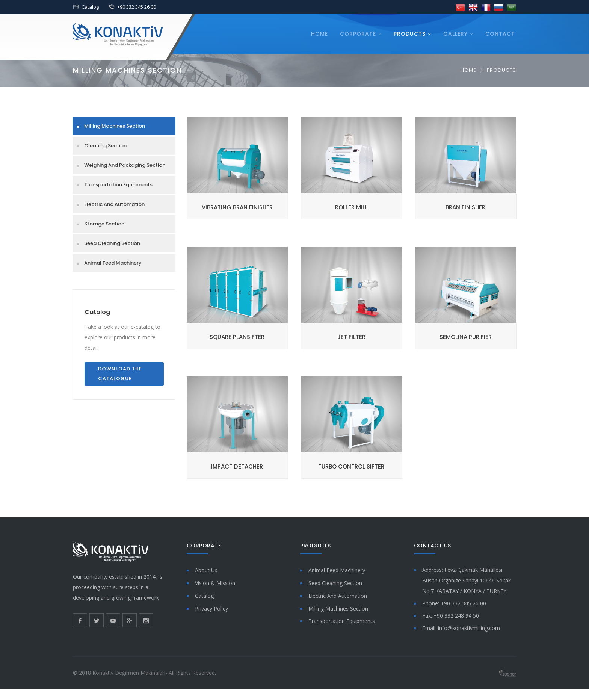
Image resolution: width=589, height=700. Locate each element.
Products (410, 34)
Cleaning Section (105, 146)
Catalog (90, 7)
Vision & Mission (215, 583)
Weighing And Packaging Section (125, 165)
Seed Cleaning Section (112, 243)
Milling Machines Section (115, 126)
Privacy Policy (211, 609)
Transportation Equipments (118, 185)
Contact (500, 34)
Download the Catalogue (120, 374)
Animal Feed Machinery (113, 263)
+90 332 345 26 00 (137, 7)
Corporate (358, 34)
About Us (206, 570)
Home (319, 34)
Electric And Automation (114, 204)
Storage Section (104, 224)
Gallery (455, 34)
